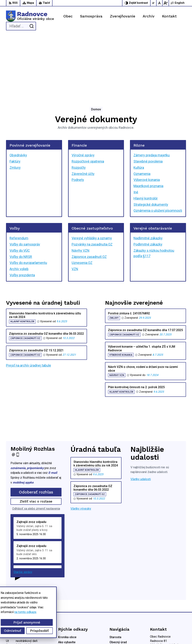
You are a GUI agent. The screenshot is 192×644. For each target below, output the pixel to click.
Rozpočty (79, 105)
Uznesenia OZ (82, 200)
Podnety (78, 117)
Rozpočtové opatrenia (88, 98)
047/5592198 (159, 598)
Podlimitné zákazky (148, 181)
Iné (136, 129)
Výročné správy (83, 92)
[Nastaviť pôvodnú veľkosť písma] (160, 3)
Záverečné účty (83, 111)
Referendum (19, 175)
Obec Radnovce (105, 634)
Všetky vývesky (81, 446)
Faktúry (15, 98)
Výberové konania (147, 117)
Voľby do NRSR (21, 194)
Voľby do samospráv (25, 181)
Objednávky (18, 92)
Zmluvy (15, 105)
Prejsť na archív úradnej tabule (28, 302)
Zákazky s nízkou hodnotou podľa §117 (154, 190)
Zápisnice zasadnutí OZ (89, 194)
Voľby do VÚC (20, 188)
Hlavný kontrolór (146, 135)
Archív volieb (19, 206)
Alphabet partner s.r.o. (55, 634)
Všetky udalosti (141, 416)
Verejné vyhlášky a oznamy (92, 175)
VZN (75, 206)
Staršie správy (23, 509)
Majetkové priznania (148, 123)
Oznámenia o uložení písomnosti (158, 148)
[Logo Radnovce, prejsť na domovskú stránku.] (30, 16)
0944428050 (158, 602)
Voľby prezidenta (22, 212)
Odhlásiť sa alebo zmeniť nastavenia (36, 446)
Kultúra (139, 105)
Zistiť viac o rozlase (36, 438)
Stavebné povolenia (148, 98)
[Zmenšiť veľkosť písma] (154, 3)
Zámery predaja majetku (152, 92)
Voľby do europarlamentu (28, 200)
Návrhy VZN (81, 188)
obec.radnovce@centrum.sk (168, 606)
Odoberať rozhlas (36, 429)
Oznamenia (142, 111)
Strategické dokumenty (151, 141)
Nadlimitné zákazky (148, 175)
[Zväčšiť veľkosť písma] (166, 3)
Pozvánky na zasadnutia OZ (92, 181)
